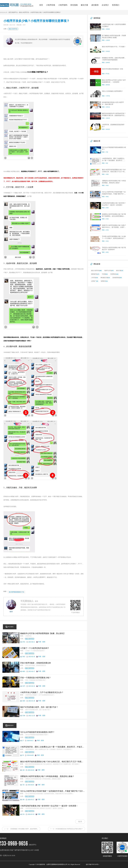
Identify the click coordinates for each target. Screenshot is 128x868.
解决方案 (84, 5)
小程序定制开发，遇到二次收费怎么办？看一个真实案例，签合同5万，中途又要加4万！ (49, 749)
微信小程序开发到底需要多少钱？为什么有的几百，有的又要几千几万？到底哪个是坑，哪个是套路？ (52, 764)
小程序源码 (63, 5)
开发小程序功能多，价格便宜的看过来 (36, 665)
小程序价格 (51, 5)
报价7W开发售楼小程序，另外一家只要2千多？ (38, 710)
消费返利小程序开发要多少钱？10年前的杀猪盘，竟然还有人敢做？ (43, 779)
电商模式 (104, 281)
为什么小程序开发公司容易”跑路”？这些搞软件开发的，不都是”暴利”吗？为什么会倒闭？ (49, 794)
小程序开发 (28, 636)
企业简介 (105, 5)
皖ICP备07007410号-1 (93, 864)
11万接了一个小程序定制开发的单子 (35, 651)
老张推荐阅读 (117, 278)
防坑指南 (74, 5)
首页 (41, 5)
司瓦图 (105, 274)
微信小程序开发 (24, 12)
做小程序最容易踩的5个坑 (16, 592)
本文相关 (11, 627)
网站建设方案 (105, 278)
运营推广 (95, 281)
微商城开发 (95, 274)
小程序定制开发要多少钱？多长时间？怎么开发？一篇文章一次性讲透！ (45, 808)
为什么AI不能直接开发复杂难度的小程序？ (37, 735)
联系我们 (116, 5)
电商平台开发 (109, 271)
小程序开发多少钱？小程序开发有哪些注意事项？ (46, 12)
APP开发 (94, 278)
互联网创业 (114, 274)
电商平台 (15, 12)
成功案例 (95, 5)
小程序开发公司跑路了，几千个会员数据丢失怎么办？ (40, 695)
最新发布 (11, 725)
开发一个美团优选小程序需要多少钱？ (36, 680)
